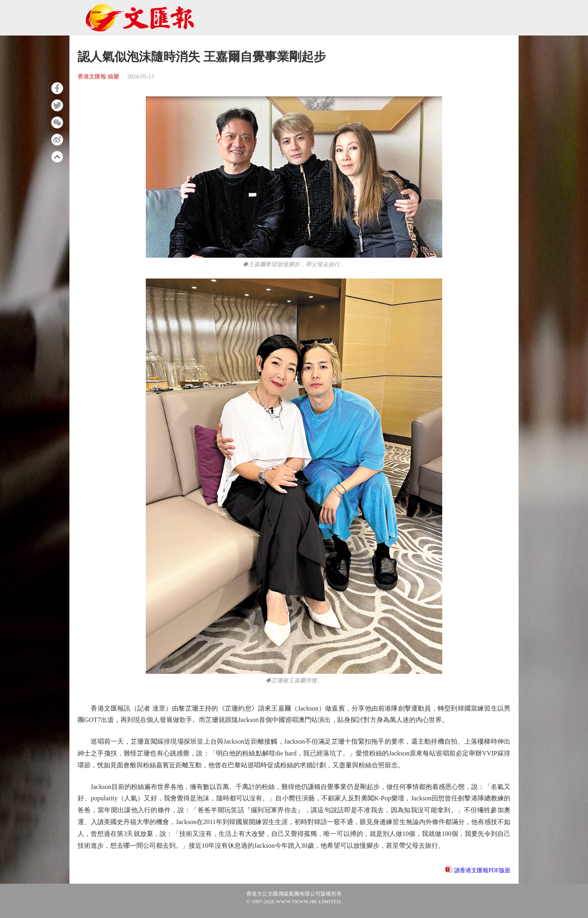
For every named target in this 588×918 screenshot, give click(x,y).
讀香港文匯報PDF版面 (482, 870)
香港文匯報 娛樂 (98, 77)
